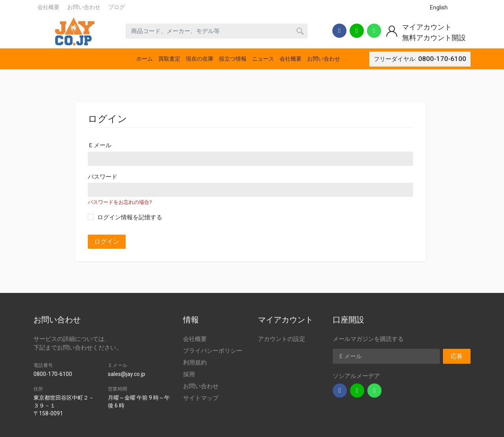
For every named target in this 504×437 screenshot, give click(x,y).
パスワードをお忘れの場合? (120, 202)
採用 (189, 374)
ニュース (263, 59)
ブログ (117, 7)
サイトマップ (201, 398)
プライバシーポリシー (213, 351)
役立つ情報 (233, 59)
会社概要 (48, 7)
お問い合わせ (84, 7)
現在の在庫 (200, 59)
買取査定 (169, 59)
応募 (457, 356)
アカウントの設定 (282, 339)
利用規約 (195, 363)
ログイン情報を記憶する (130, 217)
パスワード (103, 177)
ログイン (107, 242)
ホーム (145, 59)
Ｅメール (100, 145)
